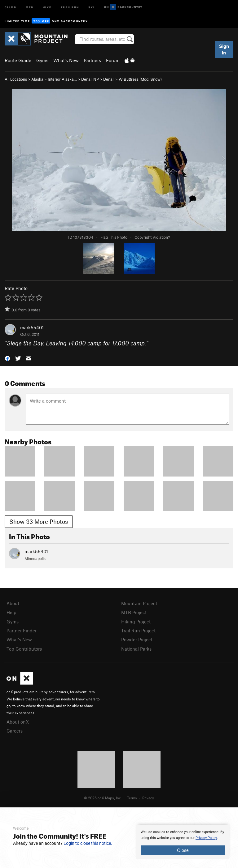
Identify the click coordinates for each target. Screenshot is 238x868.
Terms (132, 798)
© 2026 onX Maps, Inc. (103, 798)
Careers (15, 731)
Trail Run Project (138, 631)
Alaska (37, 79)
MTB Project (134, 612)
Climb (11, 7)
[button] (7, 358)
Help (11, 612)
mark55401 (32, 327)
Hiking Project (136, 622)
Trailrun (70, 7)
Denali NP (90, 79)
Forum (113, 60)
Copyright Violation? (152, 237)
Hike (47, 7)
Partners (92, 60)
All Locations (16, 79)
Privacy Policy (206, 838)
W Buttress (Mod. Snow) (140, 79)
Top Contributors (24, 649)
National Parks (136, 649)
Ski (92, 7)
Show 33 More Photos (39, 522)
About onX (18, 722)
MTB (30, 7)
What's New (66, 60)
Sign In (224, 49)
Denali (109, 79)
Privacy (148, 798)
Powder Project (137, 639)
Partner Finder (22, 631)
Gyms (42, 60)
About (13, 603)
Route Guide (18, 60)
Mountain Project (139, 603)
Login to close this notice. (88, 843)
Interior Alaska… (62, 79)
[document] (183, 842)
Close (183, 850)
